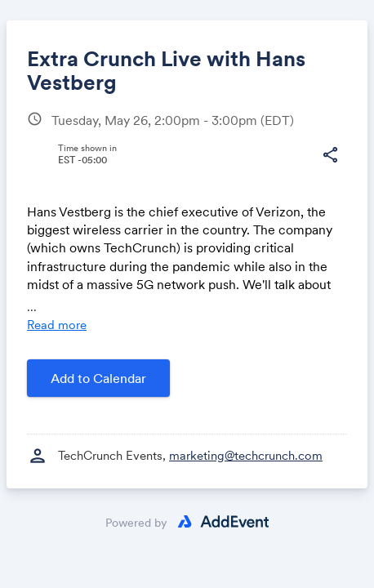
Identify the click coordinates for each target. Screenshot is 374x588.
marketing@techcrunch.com (246, 455)
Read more (57, 325)
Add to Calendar (98, 378)
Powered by (136, 523)
